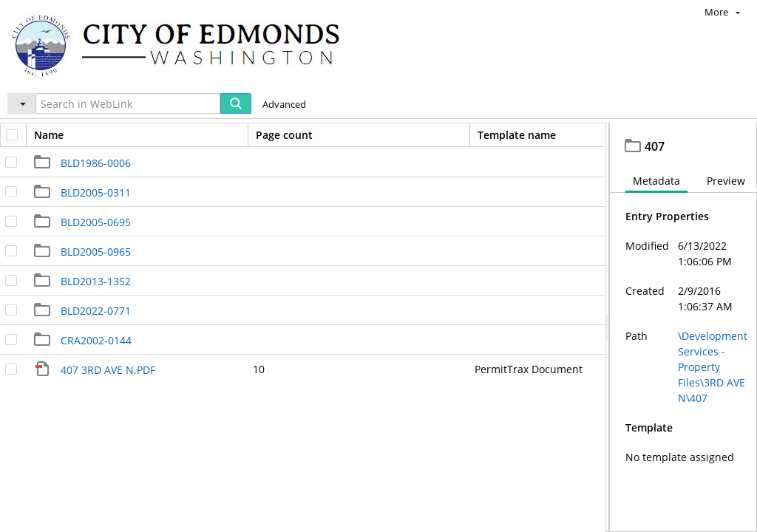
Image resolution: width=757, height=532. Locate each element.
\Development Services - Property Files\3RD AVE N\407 (713, 399)
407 (429, 137)
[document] (683, 344)
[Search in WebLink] (128, 103)
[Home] (183, 45)
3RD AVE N (375, 137)
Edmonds (56, 137)
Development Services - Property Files (214, 137)
